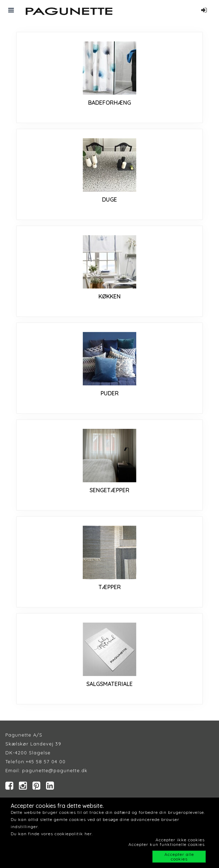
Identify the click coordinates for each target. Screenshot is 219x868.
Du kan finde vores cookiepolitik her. (52, 834)
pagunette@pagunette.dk (55, 770)
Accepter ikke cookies (180, 840)
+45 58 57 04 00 (46, 762)
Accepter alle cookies (179, 857)
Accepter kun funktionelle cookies (167, 844)
